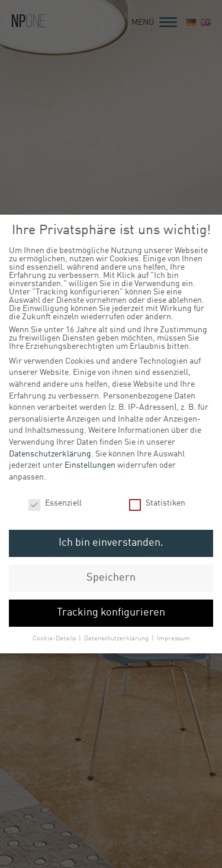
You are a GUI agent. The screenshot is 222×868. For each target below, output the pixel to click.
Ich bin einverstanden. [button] (111, 542)
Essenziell (55, 502)
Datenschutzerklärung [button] (117, 637)
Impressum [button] (173, 637)
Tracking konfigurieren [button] (111, 612)
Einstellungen (90, 464)
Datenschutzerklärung (50, 453)
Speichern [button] (111, 577)
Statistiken (157, 502)
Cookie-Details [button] (55, 637)
